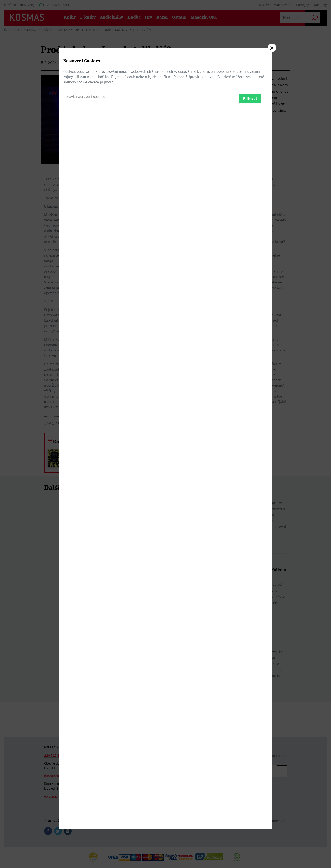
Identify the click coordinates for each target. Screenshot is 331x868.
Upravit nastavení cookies (84, 457)
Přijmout (250, 459)
